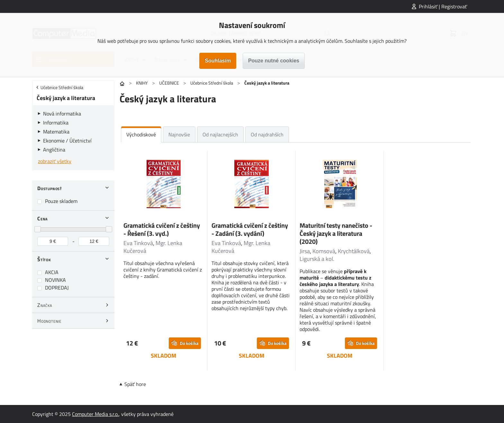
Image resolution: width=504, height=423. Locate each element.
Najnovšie (179, 134)
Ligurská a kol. (317, 259)
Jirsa (305, 251)
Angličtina (54, 150)
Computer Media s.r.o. (95, 414)
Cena (43, 218)
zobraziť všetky (55, 161)
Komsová (324, 251)
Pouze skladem (61, 201)
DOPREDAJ (57, 288)
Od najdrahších (267, 134)
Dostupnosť (50, 188)
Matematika (56, 132)
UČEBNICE (169, 83)
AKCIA (52, 272)
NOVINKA (55, 280)
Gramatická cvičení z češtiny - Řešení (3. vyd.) (162, 229)
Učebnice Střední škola (212, 83)
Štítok (44, 259)
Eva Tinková (138, 243)
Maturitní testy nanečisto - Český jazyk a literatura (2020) (336, 233)
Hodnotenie (49, 321)
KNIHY (142, 83)
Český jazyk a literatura (66, 98)
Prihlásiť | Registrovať (443, 6)
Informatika (56, 123)
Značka (45, 305)
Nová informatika (62, 114)
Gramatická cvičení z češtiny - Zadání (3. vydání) (250, 229)
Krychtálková (354, 251)
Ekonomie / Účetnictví (67, 141)
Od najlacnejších (220, 134)
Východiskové (141, 134)
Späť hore (135, 384)
